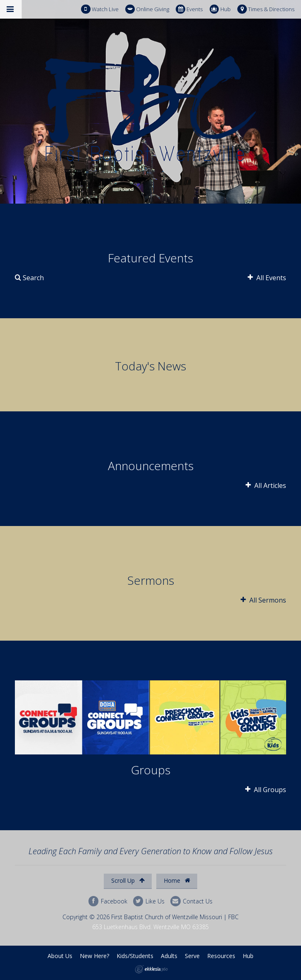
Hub (220, 9)
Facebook (108, 901)
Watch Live (100, 9)
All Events (267, 278)
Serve (192, 956)
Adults (169, 956)
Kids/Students (135, 956)
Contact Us (191, 901)
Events (189, 9)
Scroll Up (128, 880)
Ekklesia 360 (151, 969)
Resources (221, 956)
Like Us (149, 901)
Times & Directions (266, 9)
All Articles (266, 485)
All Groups (266, 790)
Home (177, 880)
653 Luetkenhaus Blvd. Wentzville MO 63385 (150, 927)
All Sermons (263, 600)
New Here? (94, 956)
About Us (60, 956)
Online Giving (147, 9)
